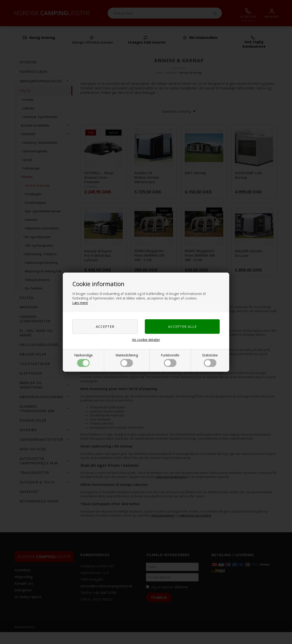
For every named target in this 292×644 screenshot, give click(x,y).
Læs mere (80, 303)
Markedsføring (127, 360)
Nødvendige (83, 360)
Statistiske (210, 360)
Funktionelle (170, 360)
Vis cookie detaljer (146, 340)
